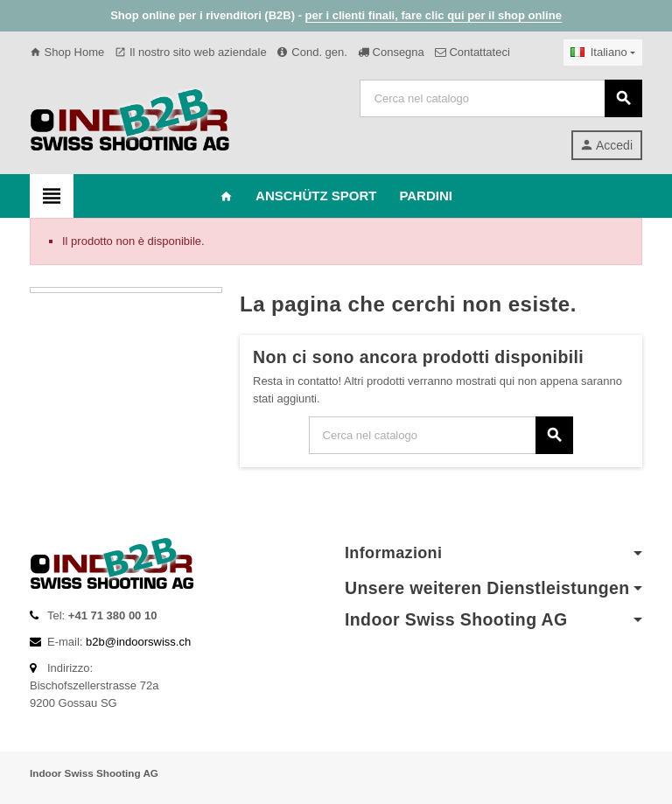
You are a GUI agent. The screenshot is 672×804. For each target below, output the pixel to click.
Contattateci (472, 52)
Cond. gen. (312, 52)
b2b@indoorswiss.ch (138, 642)
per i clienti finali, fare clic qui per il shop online (434, 15)
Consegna (391, 52)
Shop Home (67, 52)
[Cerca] (500, 98)
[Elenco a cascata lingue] (603, 52)
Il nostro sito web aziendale (190, 52)
